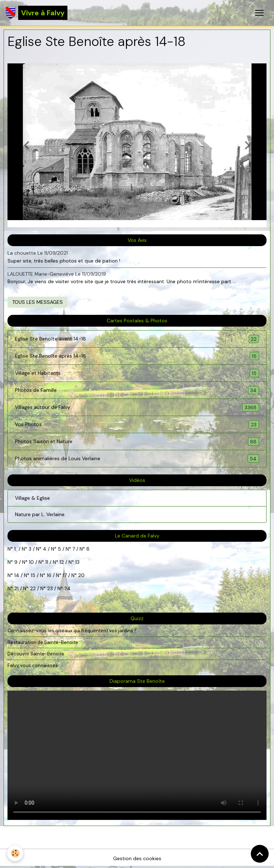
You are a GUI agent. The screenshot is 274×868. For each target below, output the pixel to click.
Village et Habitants (137, 373)
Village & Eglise (32, 498)
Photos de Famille (137, 390)
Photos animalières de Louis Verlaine (137, 459)
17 (65, 575)
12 (62, 562)
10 (31, 562)
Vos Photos (137, 424)
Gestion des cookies (137, 858)
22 (32, 588)
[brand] (37, 13)
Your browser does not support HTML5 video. (137, 755)
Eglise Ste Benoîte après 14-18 (137, 356)
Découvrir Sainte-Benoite (36, 654)
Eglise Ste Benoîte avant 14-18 (137, 339)
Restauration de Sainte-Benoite (43, 642)
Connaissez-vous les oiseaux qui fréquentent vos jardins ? (72, 631)
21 (17, 588)
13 (77, 562)
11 (46, 562)
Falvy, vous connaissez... (34, 666)
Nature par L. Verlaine (40, 514)
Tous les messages (37, 302)
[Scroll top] (260, 854)
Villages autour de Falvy (137, 407)
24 (67, 588)
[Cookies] (15, 853)
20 (81, 575)
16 (49, 575)
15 (33, 575)
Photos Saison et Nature (137, 441)
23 (50, 588)
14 (17, 575)
